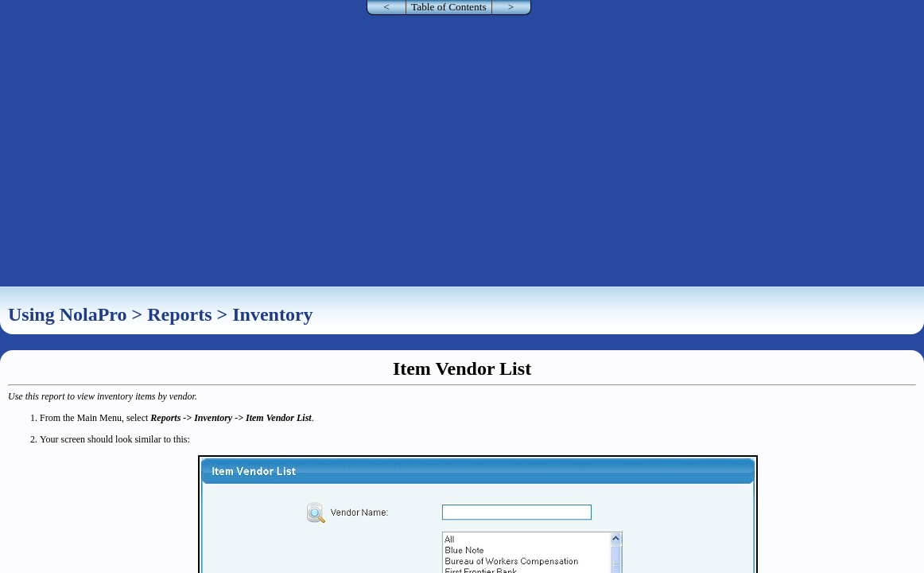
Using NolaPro (68, 314)
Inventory (272, 314)
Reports (179, 314)
